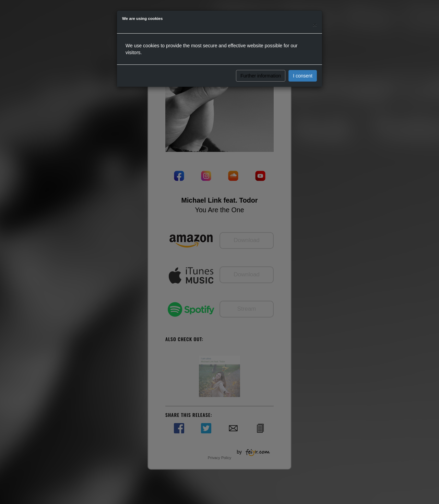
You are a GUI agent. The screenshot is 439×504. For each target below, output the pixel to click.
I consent (303, 76)
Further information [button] (261, 76)
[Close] (315, 25)
